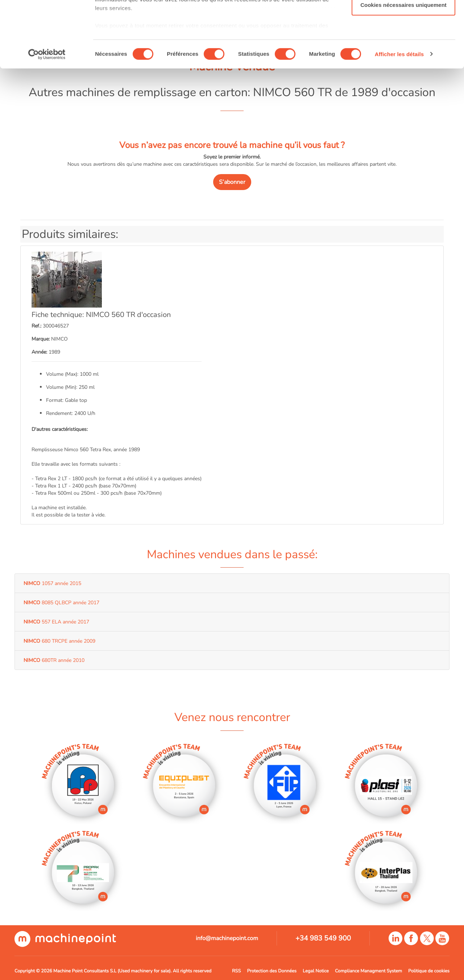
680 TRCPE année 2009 (59, 641)
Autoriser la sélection (404, 43)
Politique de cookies (429, 971)
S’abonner (232, 182)
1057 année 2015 (52, 583)
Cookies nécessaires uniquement (403, 67)
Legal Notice (316, 971)
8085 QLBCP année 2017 (61, 602)
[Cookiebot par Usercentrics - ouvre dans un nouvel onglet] (47, 116)
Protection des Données (272, 971)
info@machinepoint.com (227, 938)
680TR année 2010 (54, 660)
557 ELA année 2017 (56, 622)
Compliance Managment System (368, 971)
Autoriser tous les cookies (403, 19)
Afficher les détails (399, 116)
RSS (236, 971)
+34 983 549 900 (323, 938)
